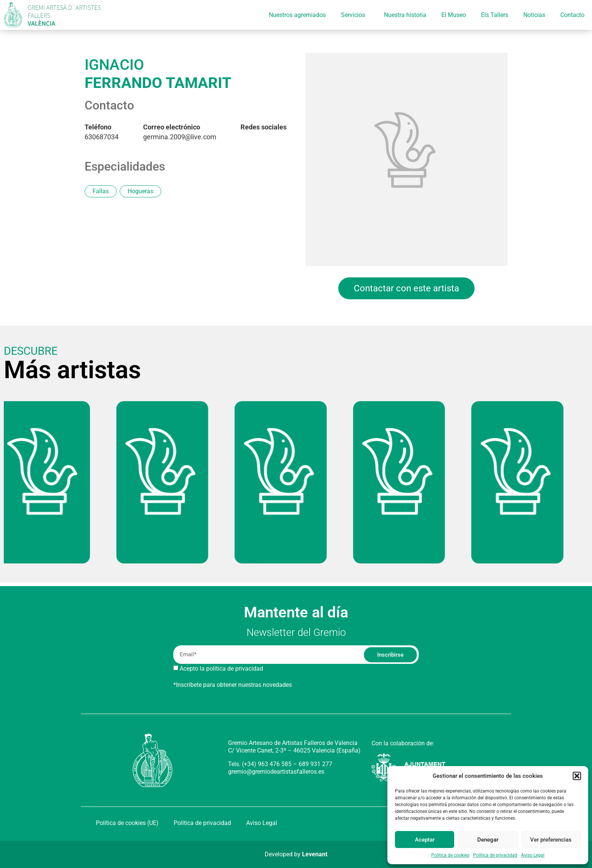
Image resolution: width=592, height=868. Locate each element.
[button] (577, 776)
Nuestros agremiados (297, 15)
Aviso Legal (533, 855)
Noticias (534, 15)
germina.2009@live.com (180, 132)
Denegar (488, 840)
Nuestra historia (405, 15)
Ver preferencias (551, 840)
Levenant (315, 854)
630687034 (102, 132)
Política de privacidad (495, 855)
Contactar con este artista (406, 288)
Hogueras (140, 191)
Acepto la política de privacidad (221, 669)
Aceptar (425, 840)
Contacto (572, 15)
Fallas (101, 191)
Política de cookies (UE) (127, 823)
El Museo (454, 15)
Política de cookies (450, 855)
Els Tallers (495, 15)
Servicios (355, 15)
